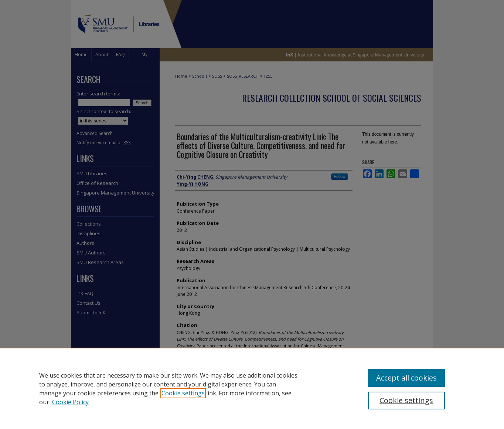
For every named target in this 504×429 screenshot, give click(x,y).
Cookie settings (183, 393)
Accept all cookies (406, 378)
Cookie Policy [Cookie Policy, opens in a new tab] (70, 402)
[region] (252, 388)
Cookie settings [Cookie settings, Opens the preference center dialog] (406, 400)
